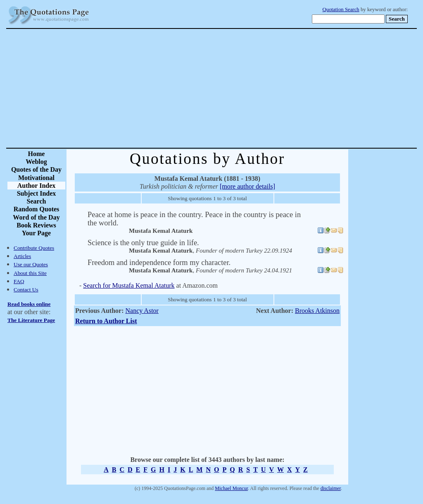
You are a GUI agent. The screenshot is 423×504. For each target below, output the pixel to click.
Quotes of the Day (36, 169)
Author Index (37, 186)
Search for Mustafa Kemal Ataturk (129, 285)
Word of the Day (36, 217)
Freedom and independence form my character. (159, 263)
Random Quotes (37, 209)
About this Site (30, 273)
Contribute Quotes (34, 248)
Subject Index (37, 193)
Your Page (36, 233)
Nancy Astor (142, 311)
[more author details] (247, 186)
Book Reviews (36, 225)
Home (37, 154)
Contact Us (26, 290)
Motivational (36, 178)
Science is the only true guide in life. (143, 243)
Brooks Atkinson (317, 311)
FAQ (19, 281)
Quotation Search (341, 9)
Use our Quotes (31, 264)
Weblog (36, 162)
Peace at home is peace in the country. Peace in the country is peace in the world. (194, 219)
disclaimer (331, 488)
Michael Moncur (231, 488)
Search (37, 201)
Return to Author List (106, 321)
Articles (22, 256)
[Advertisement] (240, 88)
